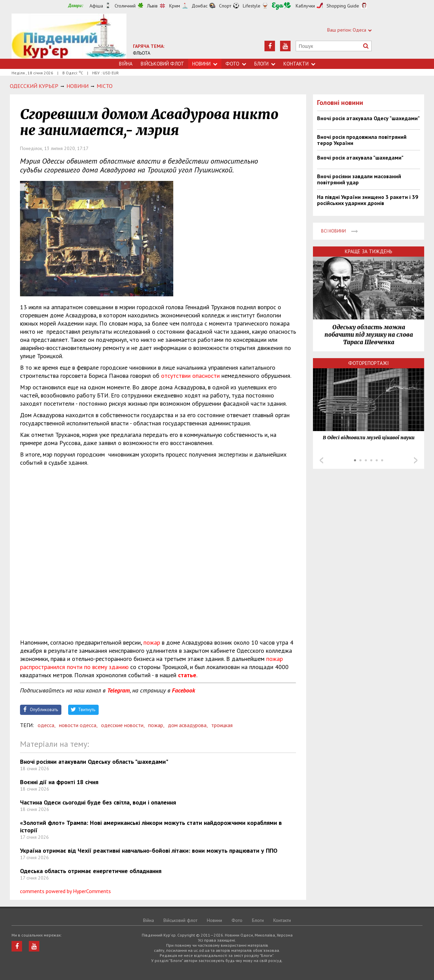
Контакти (299, 64)
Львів (152, 6)
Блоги (265, 64)
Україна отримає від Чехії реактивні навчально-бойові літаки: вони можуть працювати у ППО (149, 850)
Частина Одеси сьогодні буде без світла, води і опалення (98, 802)
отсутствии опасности (190, 376)
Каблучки (305, 6)
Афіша (96, 6)
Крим (175, 6)
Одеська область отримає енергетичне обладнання (91, 871)
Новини (205, 64)
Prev (321, 460)
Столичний (125, 6)
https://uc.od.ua (69, 36)
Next (416, 460)
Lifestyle (252, 6)
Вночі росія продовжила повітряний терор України (362, 140)
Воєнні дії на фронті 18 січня (59, 782)
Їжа (281, 6)
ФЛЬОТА (142, 53)
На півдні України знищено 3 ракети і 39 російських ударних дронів (368, 200)
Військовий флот (162, 64)
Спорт (225, 6)
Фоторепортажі (369, 363)
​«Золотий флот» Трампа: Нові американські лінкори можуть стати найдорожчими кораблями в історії (151, 826)
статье (187, 675)
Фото (236, 64)
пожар (152, 642)
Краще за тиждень (369, 251)
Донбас (200, 6)
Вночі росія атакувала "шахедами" (360, 158)
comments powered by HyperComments (65, 891)
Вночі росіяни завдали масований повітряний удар (359, 179)
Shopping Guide (343, 6)
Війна (126, 64)
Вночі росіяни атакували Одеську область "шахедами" (94, 762)
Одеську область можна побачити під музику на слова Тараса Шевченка (369, 335)
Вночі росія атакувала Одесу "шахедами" (368, 118)
